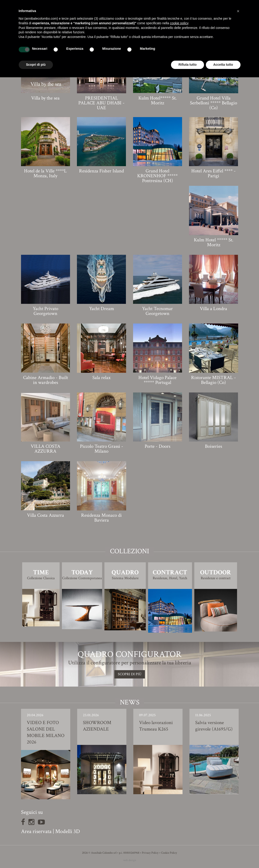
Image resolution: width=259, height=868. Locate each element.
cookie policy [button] (179, 23)
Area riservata (36, 831)
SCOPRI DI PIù (130, 674)
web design (130, 860)
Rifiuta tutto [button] (187, 65)
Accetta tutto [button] (223, 65)
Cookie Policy (169, 853)
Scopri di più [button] (36, 65)
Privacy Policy (150, 853)
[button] (238, 11)
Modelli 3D (68, 831)
